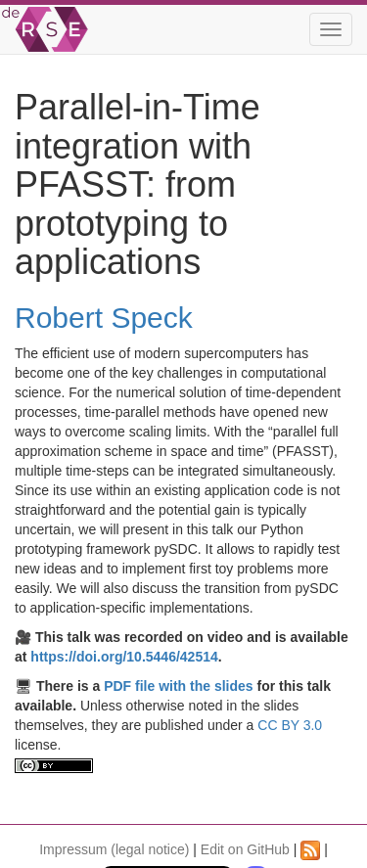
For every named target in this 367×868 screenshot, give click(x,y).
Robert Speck (104, 318)
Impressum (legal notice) (114, 849)
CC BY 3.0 (290, 725)
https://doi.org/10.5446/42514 (124, 657)
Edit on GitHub (245, 849)
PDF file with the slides (178, 686)
